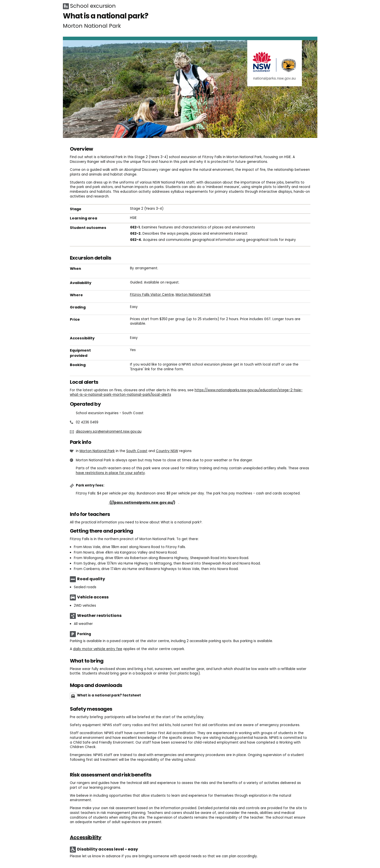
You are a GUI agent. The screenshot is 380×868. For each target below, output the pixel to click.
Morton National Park (193, 295)
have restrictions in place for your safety (110, 473)
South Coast (137, 451)
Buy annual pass (127, 503)
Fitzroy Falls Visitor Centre (152, 295)
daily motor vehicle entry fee (98, 649)
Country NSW (167, 451)
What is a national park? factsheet (109, 695)
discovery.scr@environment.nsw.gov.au (109, 432)
